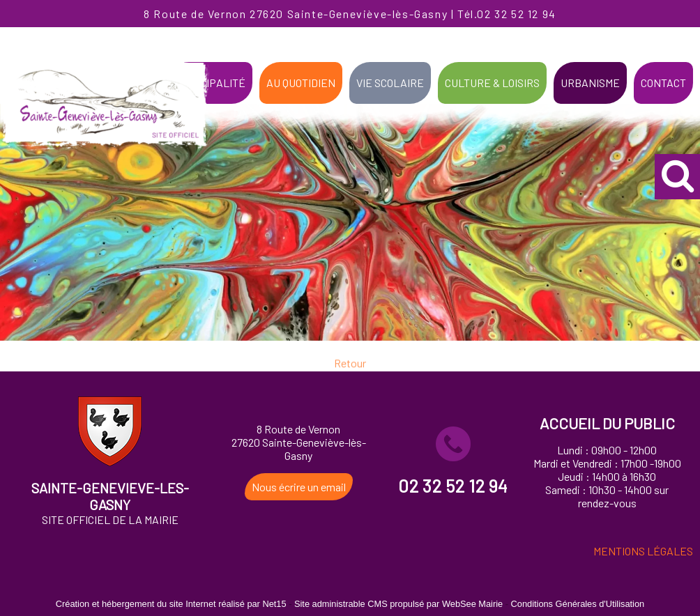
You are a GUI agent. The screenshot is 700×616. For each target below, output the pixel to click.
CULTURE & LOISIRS (492, 83)
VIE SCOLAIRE (390, 83)
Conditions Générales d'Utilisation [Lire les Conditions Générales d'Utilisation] (578, 604)
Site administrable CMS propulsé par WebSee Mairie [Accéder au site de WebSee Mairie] (398, 604)
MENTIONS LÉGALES (643, 551)
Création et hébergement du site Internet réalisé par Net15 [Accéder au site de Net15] (171, 604)
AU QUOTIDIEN (301, 83)
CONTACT (663, 83)
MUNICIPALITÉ (210, 83)
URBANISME (590, 83)
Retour (350, 369)
